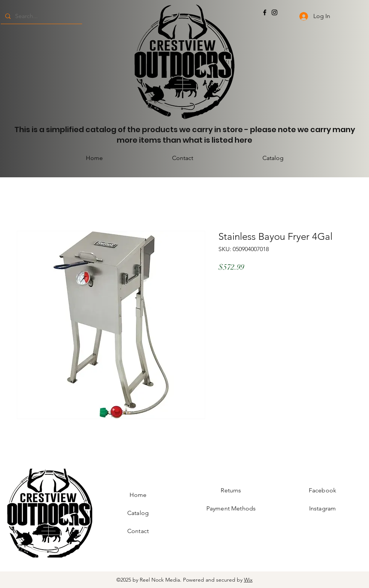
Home (138, 495)
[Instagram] (274, 12)
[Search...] (41, 16)
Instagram (322, 508)
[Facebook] (265, 12)
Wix (248, 580)
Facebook (322, 490)
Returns (231, 490)
